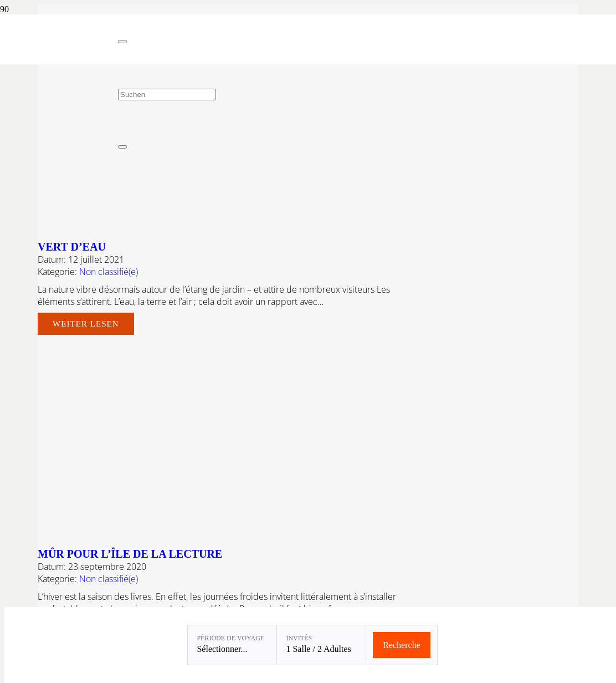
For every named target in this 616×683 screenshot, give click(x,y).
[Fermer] (122, 42)
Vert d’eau (72, 247)
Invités (299, 638)
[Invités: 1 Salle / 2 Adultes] (321, 645)
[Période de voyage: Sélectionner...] (232, 645)
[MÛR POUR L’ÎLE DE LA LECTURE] (280, 533)
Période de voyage (230, 638)
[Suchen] (167, 95)
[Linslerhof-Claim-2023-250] (59, 61)
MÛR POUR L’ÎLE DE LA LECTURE (130, 554)
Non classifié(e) (109, 272)
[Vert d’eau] (280, 225)
